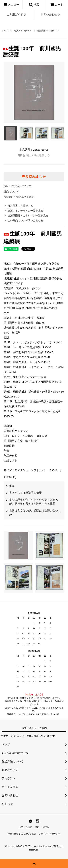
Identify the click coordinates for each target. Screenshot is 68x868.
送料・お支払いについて (18, 186)
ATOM (46, 827)
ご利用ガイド (17, 15)
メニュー (11, 5)
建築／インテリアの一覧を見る (23, 211)
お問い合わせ (51, 15)
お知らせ (33, 714)
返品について (11, 191)
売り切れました (34, 177)
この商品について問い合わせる (23, 220)
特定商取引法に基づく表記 (19, 197)
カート (57, 4)
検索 (34, 5)
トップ (5, 31)
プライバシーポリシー (50, 834)
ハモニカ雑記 (25, 827)
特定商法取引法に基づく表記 (22, 834)
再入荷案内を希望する (18, 206)
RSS (37, 827)
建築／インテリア (23, 31)
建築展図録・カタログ (48, 31)
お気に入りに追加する (34, 155)
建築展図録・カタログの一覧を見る (26, 215)
